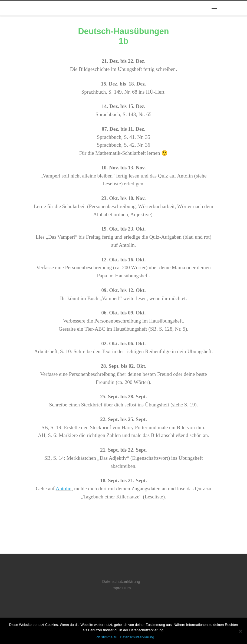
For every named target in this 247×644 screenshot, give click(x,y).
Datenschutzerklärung (121, 581)
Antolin (64, 489)
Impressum (121, 588)
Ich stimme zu (106, 637)
